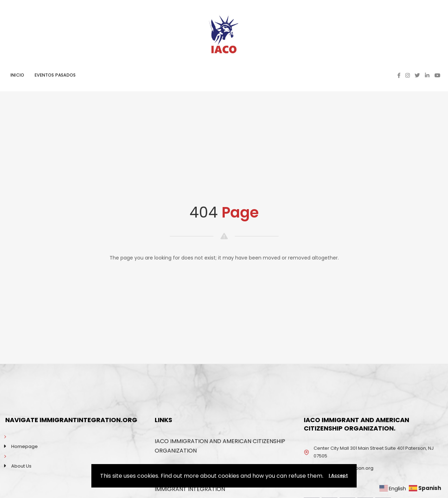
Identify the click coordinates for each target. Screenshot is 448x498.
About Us (21, 466)
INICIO (17, 75)
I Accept (338, 475)
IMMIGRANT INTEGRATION (190, 489)
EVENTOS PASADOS (55, 75)
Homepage (24, 446)
